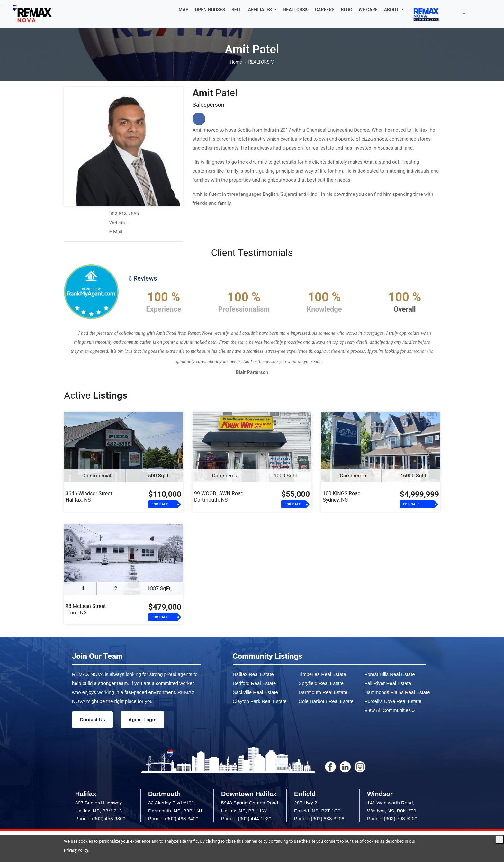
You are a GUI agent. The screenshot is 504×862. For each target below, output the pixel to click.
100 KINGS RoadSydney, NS (342, 497)
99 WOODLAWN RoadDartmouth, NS (219, 497)
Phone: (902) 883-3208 (319, 818)
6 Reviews (143, 278)
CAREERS (325, 10)
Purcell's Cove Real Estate (393, 701)
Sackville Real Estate (255, 692)
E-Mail (116, 232)
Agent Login (142, 719)
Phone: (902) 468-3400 (173, 818)
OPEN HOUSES (210, 10)
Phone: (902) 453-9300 (100, 818)
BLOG (347, 10)
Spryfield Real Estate (321, 683)
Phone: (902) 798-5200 (392, 818)
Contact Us (92, 719)
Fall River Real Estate (388, 683)
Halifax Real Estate (253, 674)
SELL (237, 10)
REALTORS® (296, 10)
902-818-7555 (124, 214)
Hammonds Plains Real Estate (397, 692)
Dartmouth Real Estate (323, 692)
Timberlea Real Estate (322, 674)
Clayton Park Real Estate (260, 701)
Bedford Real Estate (254, 683)
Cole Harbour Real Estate (326, 701)
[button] (263, 10)
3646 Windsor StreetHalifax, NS (89, 497)
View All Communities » (390, 710)
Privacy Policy (77, 850)
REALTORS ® (262, 62)
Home (235, 62)
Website (118, 223)
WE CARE (368, 10)
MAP (184, 10)
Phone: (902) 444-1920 (246, 818)
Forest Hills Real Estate (390, 674)
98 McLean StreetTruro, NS (86, 609)
